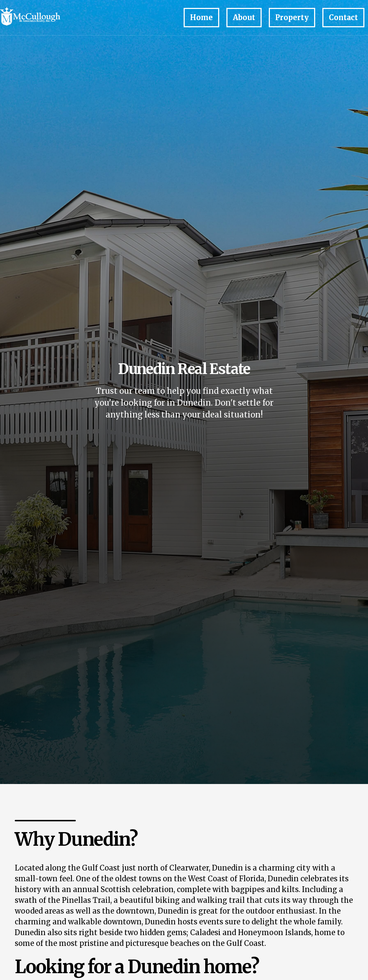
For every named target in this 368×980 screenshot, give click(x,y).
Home (201, 17)
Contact (343, 17)
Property (292, 17)
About (244, 17)
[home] (43, 18)
